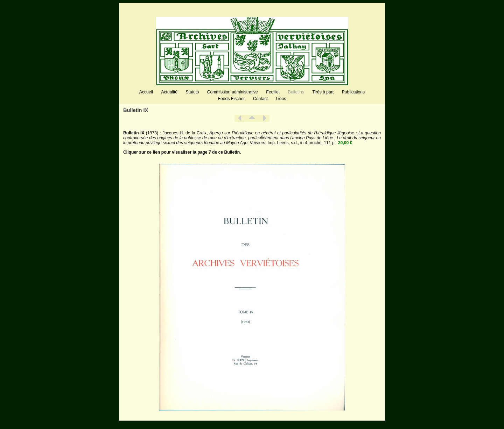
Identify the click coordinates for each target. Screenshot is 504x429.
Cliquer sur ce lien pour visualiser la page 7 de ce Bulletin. (182, 152)
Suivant (264, 118)
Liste (252, 118)
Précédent (240, 118)
